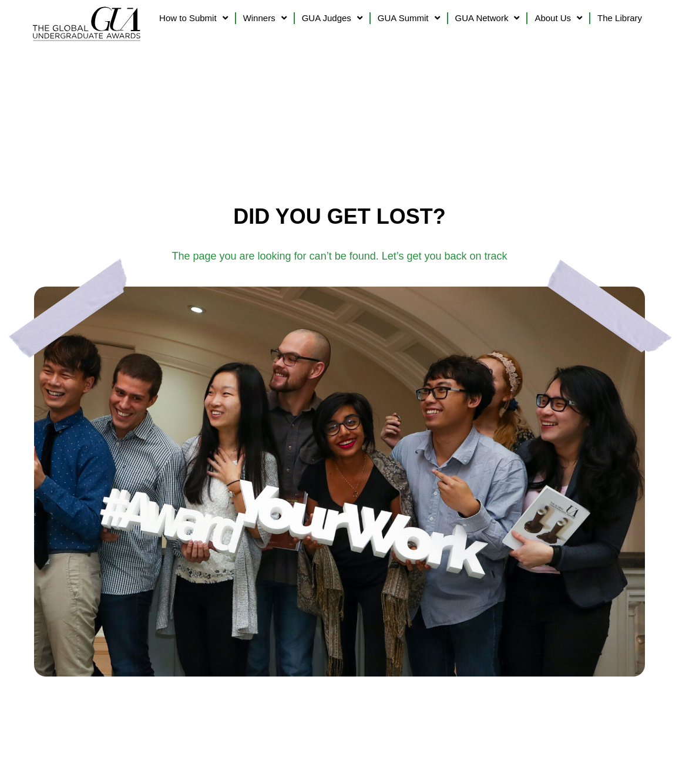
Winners (265, 18)
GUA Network (488, 18)
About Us (558, 18)
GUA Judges (332, 18)
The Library (620, 18)
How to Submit (194, 18)
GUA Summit (409, 18)
